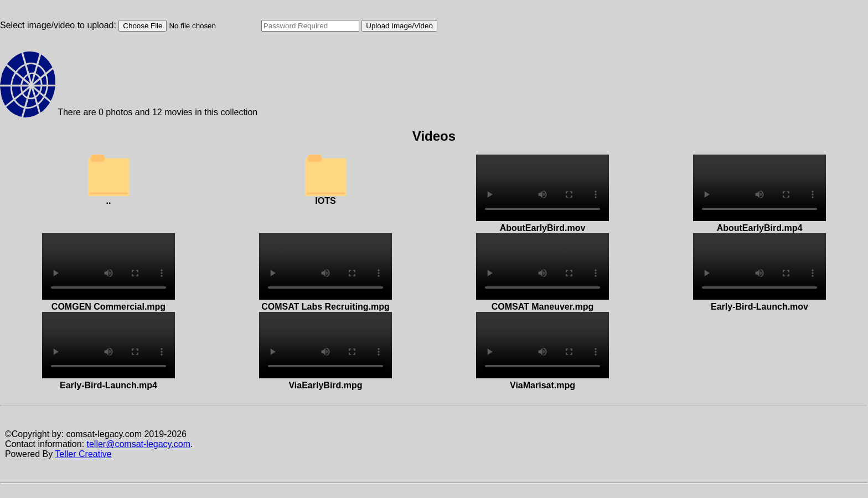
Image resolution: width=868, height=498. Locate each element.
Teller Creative (83, 454)
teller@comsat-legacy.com (139, 444)
